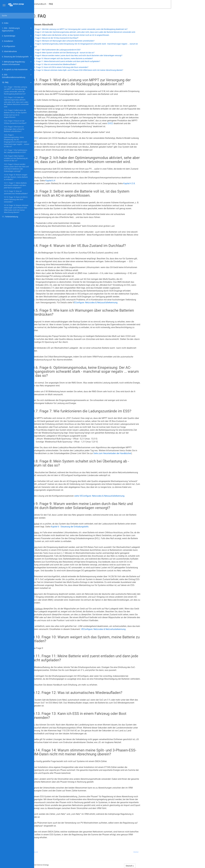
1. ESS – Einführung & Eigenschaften (17, 29)
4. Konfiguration (17, 46)
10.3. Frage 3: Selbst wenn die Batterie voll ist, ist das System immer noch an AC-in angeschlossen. (15, 114)
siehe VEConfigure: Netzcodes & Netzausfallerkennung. (134, 496)
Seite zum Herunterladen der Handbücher (146, 453)
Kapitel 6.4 (84, 181)
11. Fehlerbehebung (10, 217)
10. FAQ (17, 82)
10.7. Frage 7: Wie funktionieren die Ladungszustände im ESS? (16, 151)
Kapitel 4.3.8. (163, 183)
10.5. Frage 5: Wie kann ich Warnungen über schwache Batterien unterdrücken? (14, 129)
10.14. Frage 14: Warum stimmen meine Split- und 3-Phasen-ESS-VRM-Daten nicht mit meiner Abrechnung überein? (16, 209)
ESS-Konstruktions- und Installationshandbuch (59, 4)
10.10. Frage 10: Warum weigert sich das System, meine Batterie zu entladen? (16, 177)
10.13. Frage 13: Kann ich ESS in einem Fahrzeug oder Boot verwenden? (16, 199)
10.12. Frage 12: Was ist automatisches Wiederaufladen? (16, 192)
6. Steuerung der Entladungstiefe (17, 57)
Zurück (69, 852)
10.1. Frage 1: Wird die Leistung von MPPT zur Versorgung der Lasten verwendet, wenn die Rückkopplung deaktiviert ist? (15, 90)
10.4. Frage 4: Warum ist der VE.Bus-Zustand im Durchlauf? (15, 122)
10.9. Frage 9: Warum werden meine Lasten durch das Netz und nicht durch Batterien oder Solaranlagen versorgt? (16, 168)
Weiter (170, 852)
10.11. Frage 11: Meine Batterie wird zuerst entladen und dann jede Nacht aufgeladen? (15, 185)
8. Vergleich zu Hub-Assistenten (17, 69)
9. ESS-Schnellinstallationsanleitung (17, 76)
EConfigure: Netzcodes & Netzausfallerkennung (130, 303)
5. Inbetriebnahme (9, 51)
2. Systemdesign (17, 36)
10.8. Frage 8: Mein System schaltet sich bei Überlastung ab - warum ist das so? (16, 158)
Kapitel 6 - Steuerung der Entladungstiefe (104, 527)
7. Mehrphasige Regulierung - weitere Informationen (17, 63)
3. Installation (8, 41)
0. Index (5, 23)
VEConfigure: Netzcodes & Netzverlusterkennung (137, 629)
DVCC (145, 123)
